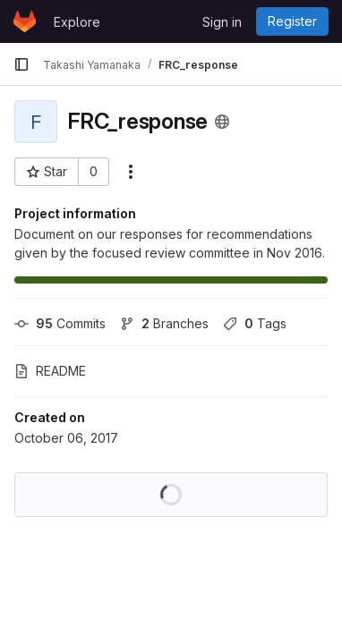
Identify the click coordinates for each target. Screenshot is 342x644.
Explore (77, 22)
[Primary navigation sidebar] (21, 64)
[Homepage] (25, 21)
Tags (255, 323)
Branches (164, 323)
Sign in (222, 22)
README (50, 371)
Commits (60, 323)
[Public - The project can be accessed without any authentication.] (222, 122)
